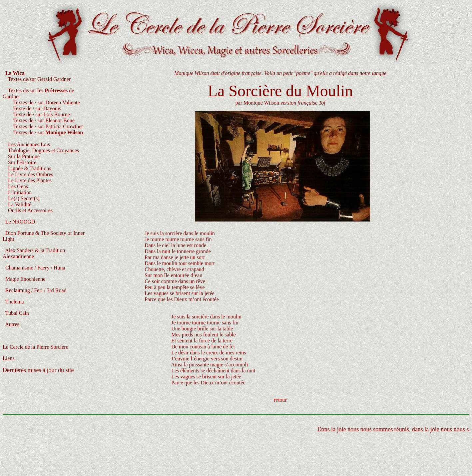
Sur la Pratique (24, 156)
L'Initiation (18, 192)
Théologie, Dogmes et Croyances (43, 150)
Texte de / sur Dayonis (36, 108)
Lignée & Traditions (30, 168)
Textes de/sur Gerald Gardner (39, 79)
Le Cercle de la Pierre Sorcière (35, 347)
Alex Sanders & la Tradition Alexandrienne (34, 253)
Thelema (13, 302)
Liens (9, 358)
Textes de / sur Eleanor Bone (44, 120)
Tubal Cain (16, 313)
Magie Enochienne (24, 279)
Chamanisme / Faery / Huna (34, 268)
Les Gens (17, 186)
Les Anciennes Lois (28, 144)
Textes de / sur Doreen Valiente (41, 102)
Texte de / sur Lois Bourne (42, 114)
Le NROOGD (19, 222)
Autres (11, 324)
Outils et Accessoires (30, 210)
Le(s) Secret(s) (23, 198)
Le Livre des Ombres (31, 174)
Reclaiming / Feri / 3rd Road (35, 290)
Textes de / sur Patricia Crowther (43, 126)
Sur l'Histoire (22, 162)
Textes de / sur (48, 132)
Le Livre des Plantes (29, 180)
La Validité (20, 204)
